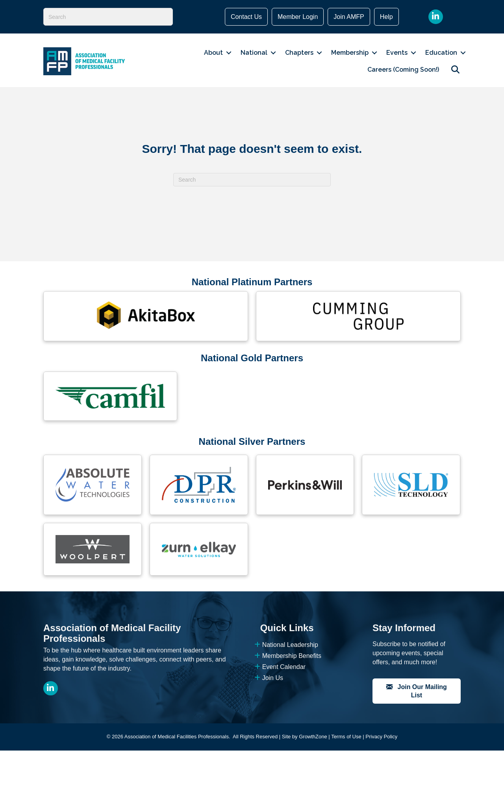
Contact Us (246, 17)
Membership (350, 53)
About (213, 53)
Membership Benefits (288, 656)
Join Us (269, 678)
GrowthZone (313, 737)
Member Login (298, 17)
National (254, 53)
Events (397, 53)
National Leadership (286, 645)
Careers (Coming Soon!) (403, 70)
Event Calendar (280, 667)
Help (386, 17)
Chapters (299, 53)
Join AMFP (349, 17)
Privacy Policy (381, 737)
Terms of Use (346, 737)
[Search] (108, 17)
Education (441, 53)
